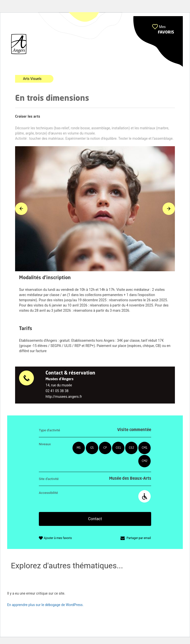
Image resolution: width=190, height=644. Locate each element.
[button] (158, 42)
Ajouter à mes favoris (58, 538)
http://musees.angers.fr (64, 397)
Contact (95, 519)
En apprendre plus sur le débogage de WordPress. (45, 605)
